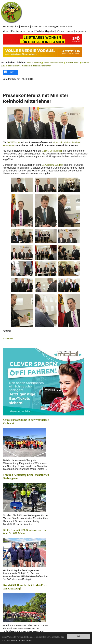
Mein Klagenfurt (11, 27)
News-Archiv (66, 27)
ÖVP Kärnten (14, 142)
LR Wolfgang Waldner (52, 165)
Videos (6, 31)
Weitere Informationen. (22, 641)
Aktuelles (25, 27)
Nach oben (8, 339)
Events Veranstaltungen (53, 63)
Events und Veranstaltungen (45, 27)
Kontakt (70, 31)
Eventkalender (18, 31)
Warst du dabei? (73, 63)
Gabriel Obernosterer (52, 151)
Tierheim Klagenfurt (45, 31)
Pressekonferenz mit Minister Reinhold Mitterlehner (29, 66)
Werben (60, 31)
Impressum (81, 31)
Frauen (30, 31)
